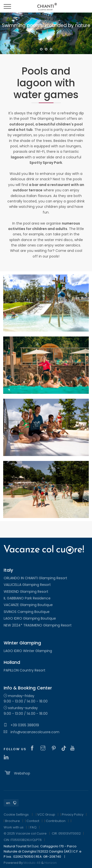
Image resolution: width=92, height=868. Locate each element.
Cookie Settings (16, 815)
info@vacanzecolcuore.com (32, 732)
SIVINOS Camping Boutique (27, 612)
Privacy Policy (73, 815)
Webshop (17, 773)
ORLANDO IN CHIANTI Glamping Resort (35, 578)
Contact (33, 821)
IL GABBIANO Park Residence (27, 598)
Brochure (13, 821)
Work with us (14, 827)
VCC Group (46, 815)
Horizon (51, 863)
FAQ (33, 827)
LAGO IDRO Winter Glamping (28, 651)
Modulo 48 (32, 863)
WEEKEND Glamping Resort (26, 592)
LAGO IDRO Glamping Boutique (30, 618)
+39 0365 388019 (21, 725)
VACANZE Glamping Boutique (28, 605)
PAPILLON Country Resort (25, 670)
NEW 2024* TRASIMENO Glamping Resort (38, 625)
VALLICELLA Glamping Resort (27, 585)
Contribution (56, 821)
